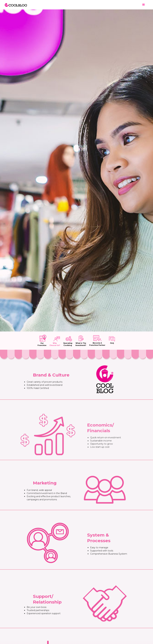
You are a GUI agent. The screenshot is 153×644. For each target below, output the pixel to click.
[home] (16, 3)
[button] (144, 5)
